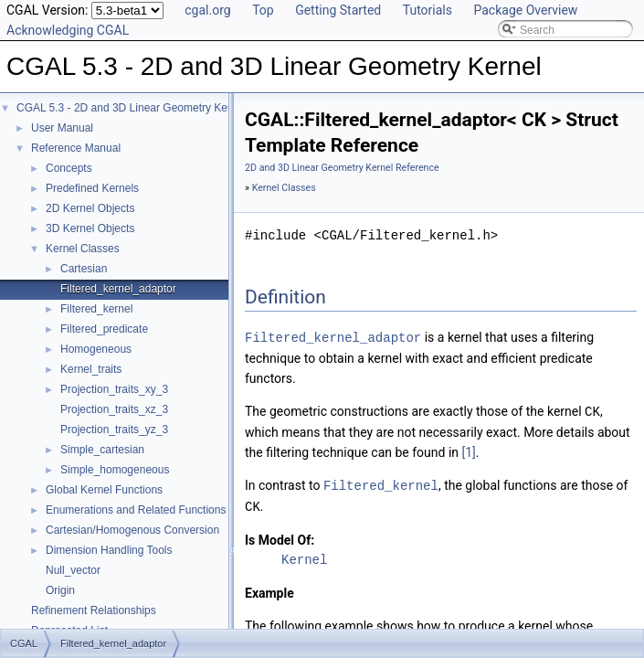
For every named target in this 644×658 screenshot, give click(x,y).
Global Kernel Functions (104, 490)
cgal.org (207, 10)
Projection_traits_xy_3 (114, 389)
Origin (60, 590)
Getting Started (338, 10)
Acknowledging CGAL (68, 30)
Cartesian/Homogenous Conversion (132, 530)
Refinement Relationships (94, 610)
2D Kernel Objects (90, 208)
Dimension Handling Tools (109, 550)
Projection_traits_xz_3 (114, 409)
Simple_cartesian (102, 450)
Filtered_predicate (104, 329)
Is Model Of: (280, 536)
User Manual (62, 128)
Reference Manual (76, 148)
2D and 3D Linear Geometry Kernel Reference (342, 168)
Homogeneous (96, 349)
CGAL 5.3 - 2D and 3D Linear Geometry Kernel (131, 108)
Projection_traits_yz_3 (114, 430)
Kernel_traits (91, 369)
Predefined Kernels (92, 188)
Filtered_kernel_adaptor (118, 289)
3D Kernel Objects (90, 228)
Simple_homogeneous (115, 470)
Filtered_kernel (96, 309)
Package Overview (525, 10)
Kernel (304, 556)
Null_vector (73, 570)
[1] (469, 451)
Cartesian (84, 269)
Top (263, 10)
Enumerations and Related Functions (136, 510)
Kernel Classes (83, 249)
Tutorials (428, 10)
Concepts (69, 168)
